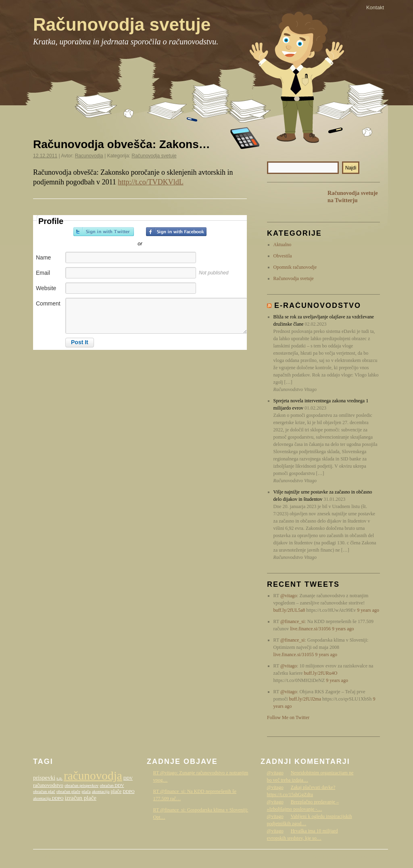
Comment (48, 303)
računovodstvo (48, 785)
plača (86, 792)
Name (43, 257)
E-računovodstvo (318, 305)
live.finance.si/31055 (294, 655)
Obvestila (283, 256)
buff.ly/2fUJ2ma (305, 699)
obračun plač (44, 792)
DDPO (128, 792)
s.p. (59, 778)
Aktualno (283, 245)
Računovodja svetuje (122, 24)
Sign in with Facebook (176, 232)
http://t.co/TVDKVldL (150, 182)
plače (116, 791)
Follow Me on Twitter (288, 717)
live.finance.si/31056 (310, 629)
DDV (128, 778)
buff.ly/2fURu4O (321, 673)
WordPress (324, 857)
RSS (279, 202)
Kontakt (375, 7)
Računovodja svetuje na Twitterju (353, 197)
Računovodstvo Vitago (364, 857)
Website (46, 288)
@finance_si (292, 621)
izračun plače (80, 798)
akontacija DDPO (48, 798)
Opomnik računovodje (295, 267)
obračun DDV (112, 785)
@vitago (289, 596)
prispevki (44, 778)
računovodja (93, 776)
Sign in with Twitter (104, 232)
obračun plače (68, 792)
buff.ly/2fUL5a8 (289, 610)
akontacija (101, 792)
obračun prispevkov (81, 785)
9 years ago (368, 610)
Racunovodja (89, 156)
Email (43, 273)
